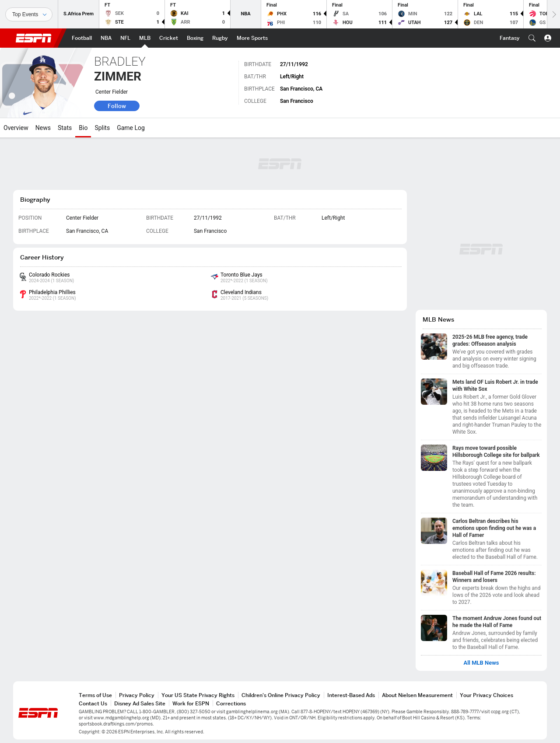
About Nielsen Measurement (417, 695)
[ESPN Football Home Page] (82, 38)
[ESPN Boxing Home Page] (195, 38)
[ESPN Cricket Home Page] (169, 38)
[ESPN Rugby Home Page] (220, 38)
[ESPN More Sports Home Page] (252, 38)
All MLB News (481, 663)
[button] (532, 38)
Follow (117, 106)
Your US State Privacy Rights (198, 695)
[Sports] (29, 14)
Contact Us (93, 703)
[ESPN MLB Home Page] (145, 38)
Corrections (231, 703)
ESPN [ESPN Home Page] (34, 38)
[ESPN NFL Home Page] (125, 38)
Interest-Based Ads (351, 695)
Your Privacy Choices (486, 695)
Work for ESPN (191, 703)
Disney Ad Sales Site (140, 703)
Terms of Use (95, 695)
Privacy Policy (137, 695)
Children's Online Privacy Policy (281, 695)
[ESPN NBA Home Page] (106, 38)
